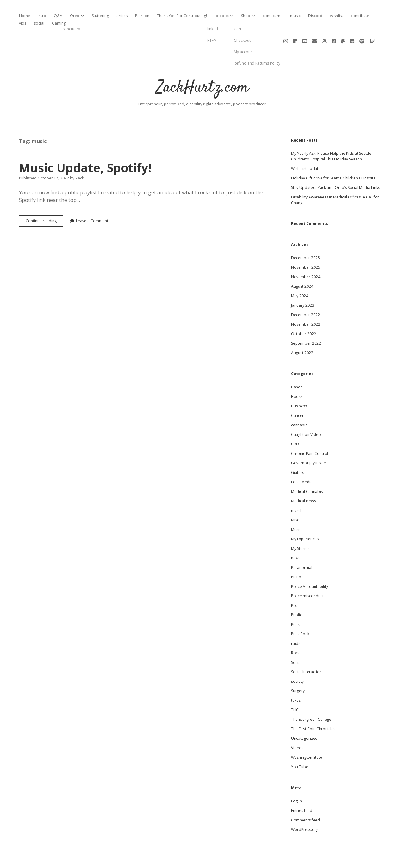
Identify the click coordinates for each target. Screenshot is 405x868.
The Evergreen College (311, 698)
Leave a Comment (92, 199)
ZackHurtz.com (203, 66)
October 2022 (304, 312)
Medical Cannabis (307, 470)
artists (122, 16)
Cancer (297, 394)
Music (296, 508)
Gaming (59, 23)
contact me (273, 16)
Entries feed (302, 789)
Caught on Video (306, 413)
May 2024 (300, 274)
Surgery (298, 669)
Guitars (298, 451)
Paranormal (302, 546)
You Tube (300, 745)
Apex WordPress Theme (183, 861)
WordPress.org (305, 808)
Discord (315, 16)
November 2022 (306, 303)
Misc (295, 498)
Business (299, 384)
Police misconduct (307, 574)
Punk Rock (300, 612)
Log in (296, 780)
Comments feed (305, 799)
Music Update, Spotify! (85, 146)
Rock (295, 631)
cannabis (299, 403)
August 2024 (302, 265)
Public (296, 593)
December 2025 (305, 236)
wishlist (336, 16)
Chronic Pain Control (310, 432)
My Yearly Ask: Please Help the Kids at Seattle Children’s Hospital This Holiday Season (331, 135)
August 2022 (302, 331)
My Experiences (305, 517)
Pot (294, 584)
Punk (295, 603)
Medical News (303, 479)
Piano (296, 555)
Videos (297, 726)
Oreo (75, 16)
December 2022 (305, 293)
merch (297, 489)
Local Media (302, 460)
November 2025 (306, 246)
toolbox (222, 16)
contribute (360, 16)
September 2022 (306, 322)
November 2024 (306, 255)
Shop (246, 16)
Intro (42, 16)
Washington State (307, 736)
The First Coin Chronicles (313, 707)
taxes (296, 679)
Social (296, 641)
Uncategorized (304, 717)
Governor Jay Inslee (308, 441)
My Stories (300, 527)
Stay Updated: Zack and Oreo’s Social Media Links (336, 166)
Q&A (58, 16)
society (297, 660)
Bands (297, 365)
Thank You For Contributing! (182, 16)
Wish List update (306, 147)
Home (25, 16)
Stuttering (100, 16)
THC (295, 688)
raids (296, 622)
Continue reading (44, 201)
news (296, 536)
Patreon (142, 16)
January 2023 (303, 284)
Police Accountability (310, 565)
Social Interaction (306, 650)
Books (297, 375)
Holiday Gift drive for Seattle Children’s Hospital (334, 157)
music (295, 16)
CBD (295, 422)
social (39, 23)
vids (23, 23)
